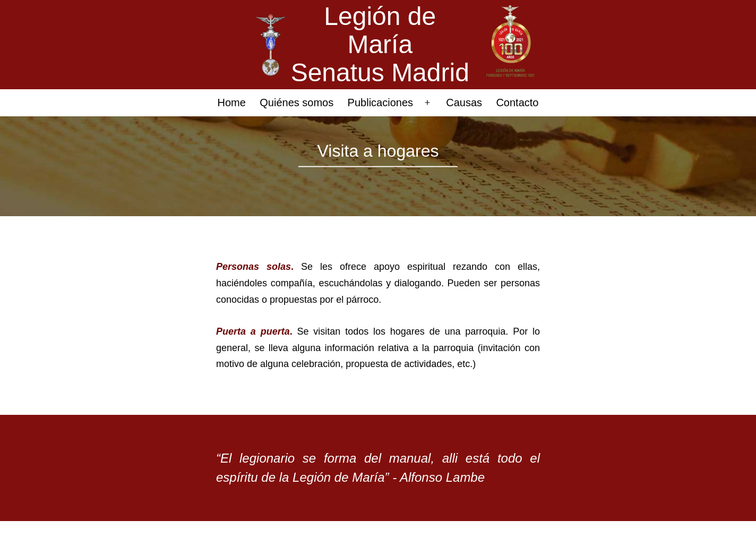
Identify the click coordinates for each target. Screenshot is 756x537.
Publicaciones (380, 103)
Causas (464, 103)
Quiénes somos (297, 103)
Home (232, 103)
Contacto (517, 103)
